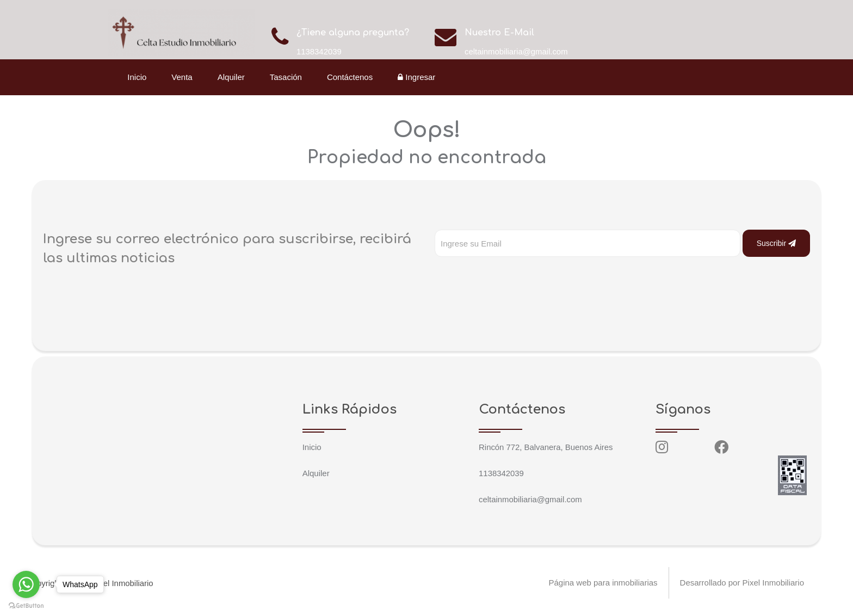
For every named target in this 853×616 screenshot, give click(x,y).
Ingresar (418, 77)
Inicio (138, 77)
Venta (183, 77)
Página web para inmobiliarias (603, 583)
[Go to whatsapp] (26, 584)
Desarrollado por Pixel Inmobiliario (742, 583)
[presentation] (517, 279)
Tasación (286, 77)
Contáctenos (351, 77)
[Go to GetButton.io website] (26, 605)
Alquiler (232, 77)
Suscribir (776, 243)
